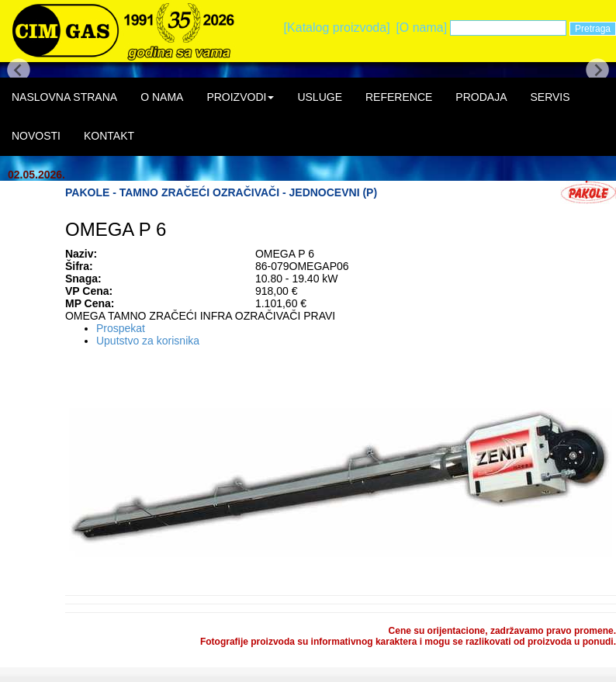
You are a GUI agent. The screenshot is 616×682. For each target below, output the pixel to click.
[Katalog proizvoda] (337, 28)
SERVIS (550, 97)
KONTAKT (109, 136)
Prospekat (121, 328)
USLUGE (320, 97)
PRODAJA (481, 97)
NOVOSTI (36, 136)
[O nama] (421, 28)
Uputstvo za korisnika (148, 341)
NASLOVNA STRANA (64, 97)
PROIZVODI (240, 97)
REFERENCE (399, 97)
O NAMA (162, 97)
